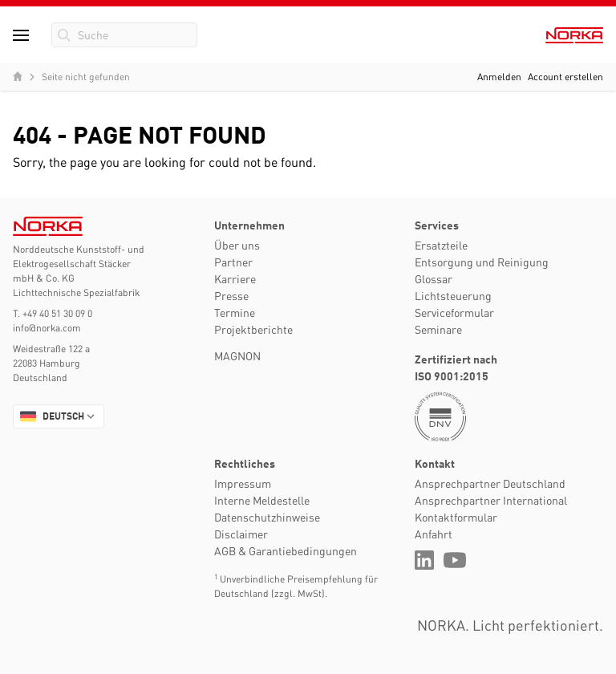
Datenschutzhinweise (267, 517)
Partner (233, 262)
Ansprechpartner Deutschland (490, 483)
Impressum (243, 483)
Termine (235, 312)
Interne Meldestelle (262, 500)
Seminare (438, 329)
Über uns (237, 245)
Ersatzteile (441, 245)
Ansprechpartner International (491, 500)
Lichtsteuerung (453, 295)
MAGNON (237, 355)
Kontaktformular (456, 517)
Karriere (235, 278)
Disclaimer (241, 534)
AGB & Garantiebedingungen (286, 550)
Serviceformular (454, 312)
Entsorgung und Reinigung (482, 262)
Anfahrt (434, 534)
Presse (231, 295)
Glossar (434, 278)
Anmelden (499, 77)
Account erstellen (565, 77)
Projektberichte (253, 329)
